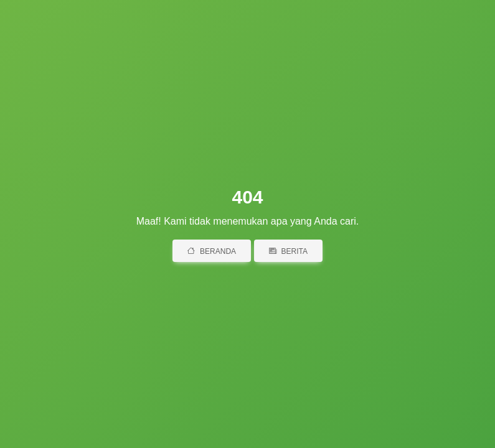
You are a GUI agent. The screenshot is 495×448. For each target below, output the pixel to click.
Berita (288, 251)
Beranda (212, 251)
